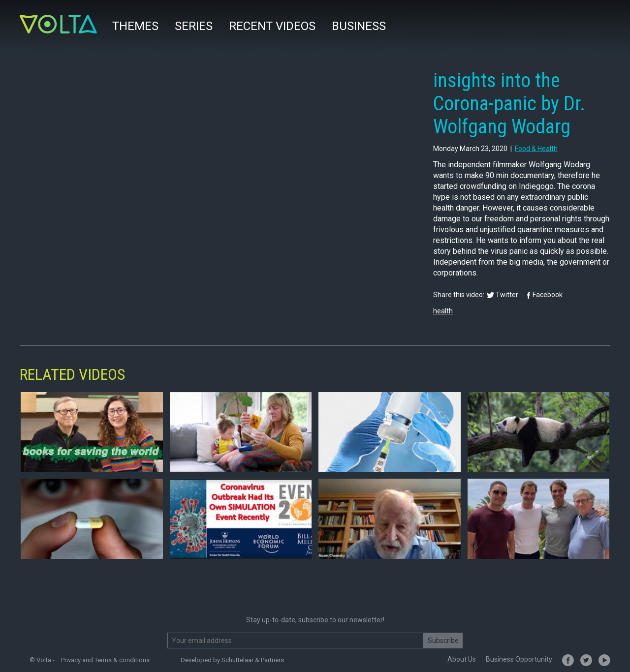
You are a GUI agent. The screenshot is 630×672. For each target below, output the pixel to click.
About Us (462, 659)
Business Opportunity (519, 659)
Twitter (507, 295)
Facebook (548, 295)
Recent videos (272, 26)
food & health (536, 149)
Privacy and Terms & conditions (105, 660)
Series (194, 26)
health (443, 311)
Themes (135, 26)
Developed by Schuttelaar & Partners (232, 660)
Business (359, 26)
